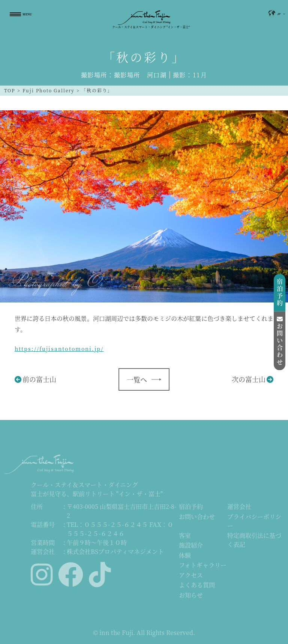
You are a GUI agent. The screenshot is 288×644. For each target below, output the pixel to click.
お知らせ (191, 595)
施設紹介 (191, 546)
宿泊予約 (191, 507)
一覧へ (137, 379)
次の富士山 (249, 379)
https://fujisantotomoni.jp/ (59, 349)
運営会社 (239, 507)
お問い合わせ (197, 517)
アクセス (191, 576)
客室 (185, 536)
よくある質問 (197, 585)
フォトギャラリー (203, 565)
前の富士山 (39, 379)
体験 (185, 556)
